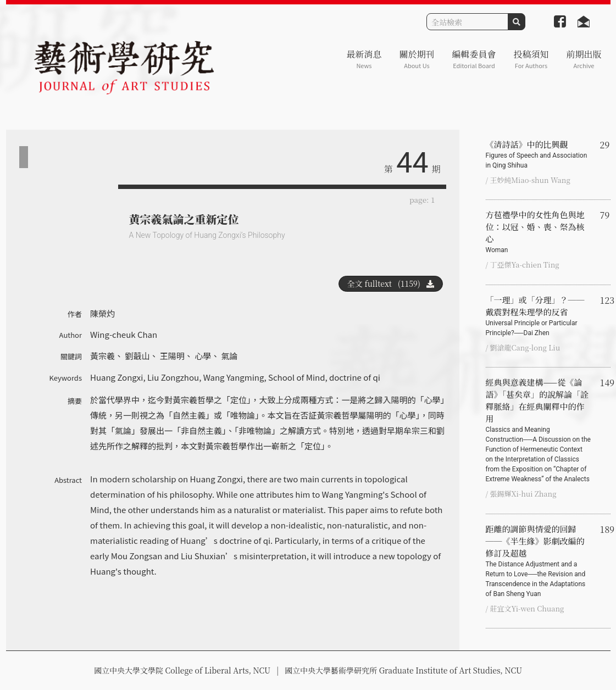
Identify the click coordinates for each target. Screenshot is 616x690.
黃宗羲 (102, 356)
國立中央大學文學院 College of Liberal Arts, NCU (182, 670)
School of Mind (297, 377)
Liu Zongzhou (173, 377)
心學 (203, 356)
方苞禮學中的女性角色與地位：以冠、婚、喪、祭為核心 (539, 232)
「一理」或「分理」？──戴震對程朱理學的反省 (539, 316)
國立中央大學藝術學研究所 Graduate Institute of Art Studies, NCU (403, 670)
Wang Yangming (234, 377)
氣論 (230, 356)
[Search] (467, 22)
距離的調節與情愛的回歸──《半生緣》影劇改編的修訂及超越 (539, 561)
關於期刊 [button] (417, 59)
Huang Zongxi (116, 377)
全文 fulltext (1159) (391, 283)
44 (412, 163)
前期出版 (584, 59)
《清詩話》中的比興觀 (539, 154)
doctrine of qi (355, 377)
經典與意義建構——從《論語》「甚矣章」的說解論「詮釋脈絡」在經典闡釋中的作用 (539, 430)
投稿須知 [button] (531, 59)
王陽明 (172, 356)
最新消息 (364, 59)
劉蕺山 (137, 356)
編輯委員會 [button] (474, 59)
